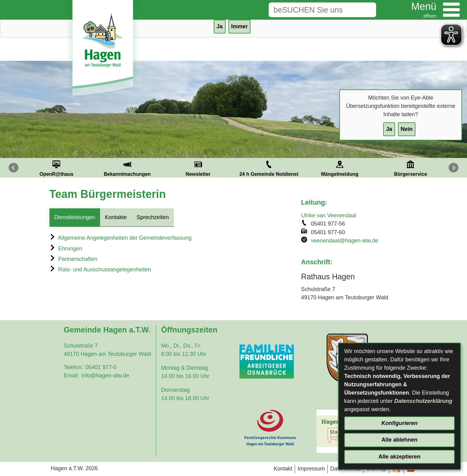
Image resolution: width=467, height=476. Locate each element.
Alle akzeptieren (399, 457)
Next (453, 168)
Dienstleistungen (75, 217)
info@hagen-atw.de (105, 376)
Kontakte (116, 217)
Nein (407, 129)
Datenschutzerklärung (423, 401)
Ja (389, 129)
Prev (14, 168)
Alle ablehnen (399, 440)
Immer (239, 26)
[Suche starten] (367, 10)
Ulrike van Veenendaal (329, 215)
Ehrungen (66, 249)
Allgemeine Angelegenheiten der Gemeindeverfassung (121, 238)
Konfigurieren (399, 423)
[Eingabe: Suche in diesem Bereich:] (313, 10)
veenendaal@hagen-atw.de (345, 241)
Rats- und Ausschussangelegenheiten (100, 269)
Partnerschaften (73, 259)
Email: (71, 376)
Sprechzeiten (153, 217)
